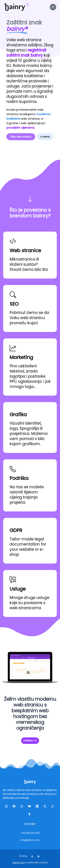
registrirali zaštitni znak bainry (26, 53)
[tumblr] (30, 815)
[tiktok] (53, 807)
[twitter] (45, 807)
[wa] (22, 807)
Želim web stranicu (21, 137)
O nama (45, 137)
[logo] (15, 7)
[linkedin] (38, 807)
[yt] (30, 807)
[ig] (7, 807)
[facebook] (15, 807)
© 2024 (24, 856)
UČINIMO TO (30, 741)
